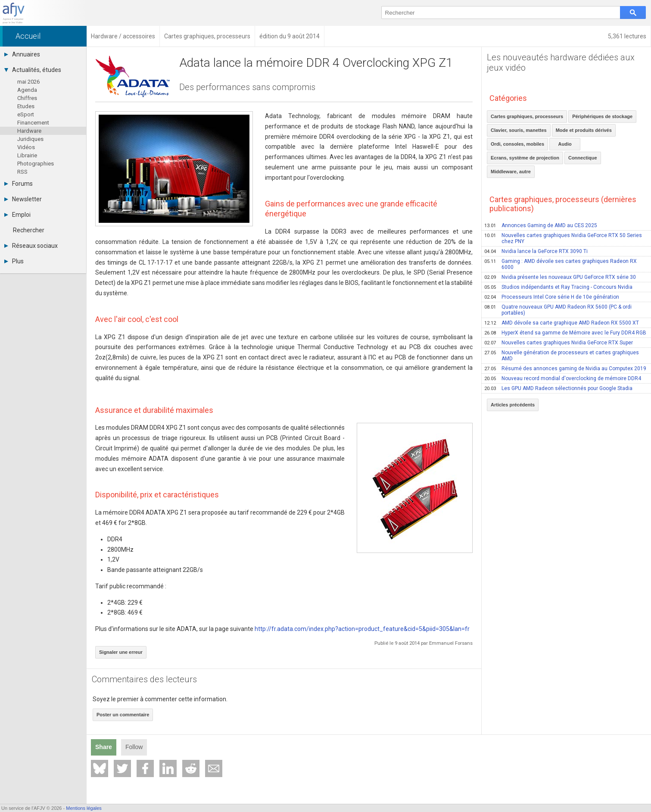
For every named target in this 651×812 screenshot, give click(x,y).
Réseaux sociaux (31, 246)
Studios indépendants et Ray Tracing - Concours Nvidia (558, 287)
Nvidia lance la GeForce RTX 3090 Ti (536, 251)
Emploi (17, 215)
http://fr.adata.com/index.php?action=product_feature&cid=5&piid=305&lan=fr (362, 629)
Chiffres (27, 98)
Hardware (29, 131)
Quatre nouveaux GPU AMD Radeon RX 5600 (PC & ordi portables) (558, 310)
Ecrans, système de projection (525, 158)
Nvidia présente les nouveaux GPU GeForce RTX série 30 (560, 277)
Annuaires (22, 54)
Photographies (36, 164)
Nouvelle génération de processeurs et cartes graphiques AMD (562, 356)
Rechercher (29, 230)
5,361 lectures (627, 36)
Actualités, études (33, 70)
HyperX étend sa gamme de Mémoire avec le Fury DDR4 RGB (565, 333)
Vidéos (26, 147)
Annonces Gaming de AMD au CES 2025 (541, 225)
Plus (14, 261)
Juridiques (30, 139)
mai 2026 (28, 82)
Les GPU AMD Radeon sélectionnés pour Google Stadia (558, 388)
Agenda (27, 90)
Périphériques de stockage (602, 116)
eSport (26, 114)
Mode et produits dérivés (584, 130)
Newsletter (23, 199)
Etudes (26, 106)
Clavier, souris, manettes (519, 130)
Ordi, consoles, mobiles (517, 144)
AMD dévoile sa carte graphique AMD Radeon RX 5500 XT (562, 323)
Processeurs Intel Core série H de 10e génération (552, 297)
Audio (565, 144)
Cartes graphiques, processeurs (527, 116)
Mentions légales (84, 808)
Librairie (27, 155)
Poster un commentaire (123, 715)
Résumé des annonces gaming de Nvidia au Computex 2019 (565, 369)
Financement (33, 123)
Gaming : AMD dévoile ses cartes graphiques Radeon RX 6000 (561, 264)
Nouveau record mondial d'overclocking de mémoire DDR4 (563, 378)
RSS (22, 172)
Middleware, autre (511, 172)
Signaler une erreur (121, 652)
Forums (19, 184)
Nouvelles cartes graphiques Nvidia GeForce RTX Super (559, 343)
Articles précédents (513, 405)
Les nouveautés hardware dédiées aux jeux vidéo (561, 62)
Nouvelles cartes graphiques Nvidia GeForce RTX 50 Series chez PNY (563, 238)
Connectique (583, 158)
